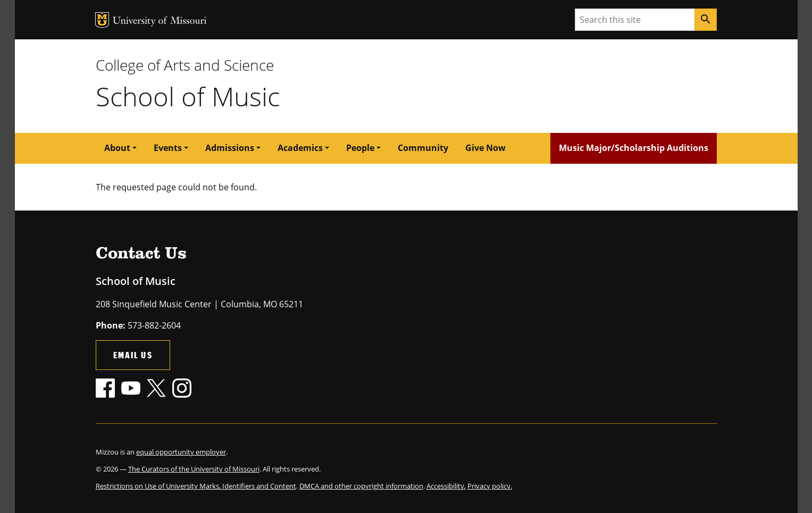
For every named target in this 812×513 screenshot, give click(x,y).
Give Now (485, 148)
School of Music (188, 96)
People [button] (360, 148)
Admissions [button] (230, 148)
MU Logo (102, 20)
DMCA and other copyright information (361, 486)
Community (423, 148)
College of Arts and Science (185, 65)
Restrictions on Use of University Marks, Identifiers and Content (196, 486)
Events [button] (168, 148)
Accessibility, (446, 486)
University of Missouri (160, 22)
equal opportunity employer (181, 452)
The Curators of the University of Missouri (194, 469)
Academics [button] (300, 148)
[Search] (706, 20)
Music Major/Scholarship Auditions (634, 148)
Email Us (133, 355)
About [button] (117, 148)
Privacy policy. (490, 486)
